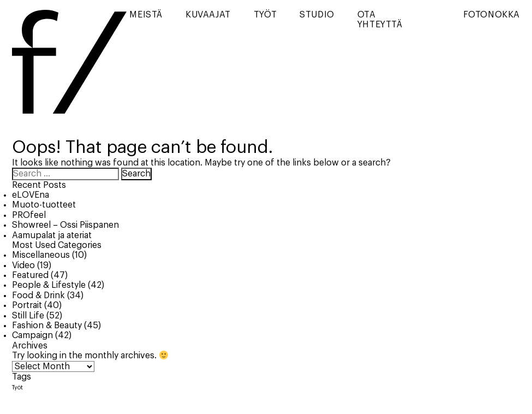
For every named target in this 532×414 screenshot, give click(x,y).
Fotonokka (492, 15)
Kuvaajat (208, 15)
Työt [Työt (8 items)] (17, 388)
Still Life (28, 316)
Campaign (32, 335)
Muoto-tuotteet (44, 205)
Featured (30, 275)
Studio (317, 15)
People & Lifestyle (49, 285)
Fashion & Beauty (47, 326)
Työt (265, 15)
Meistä (146, 15)
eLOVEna (31, 195)
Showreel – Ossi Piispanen (65, 225)
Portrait (27, 305)
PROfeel (29, 215)
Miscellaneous (41, 255)
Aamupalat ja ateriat (52, 235)
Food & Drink (38, 295)
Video (23, 265)
